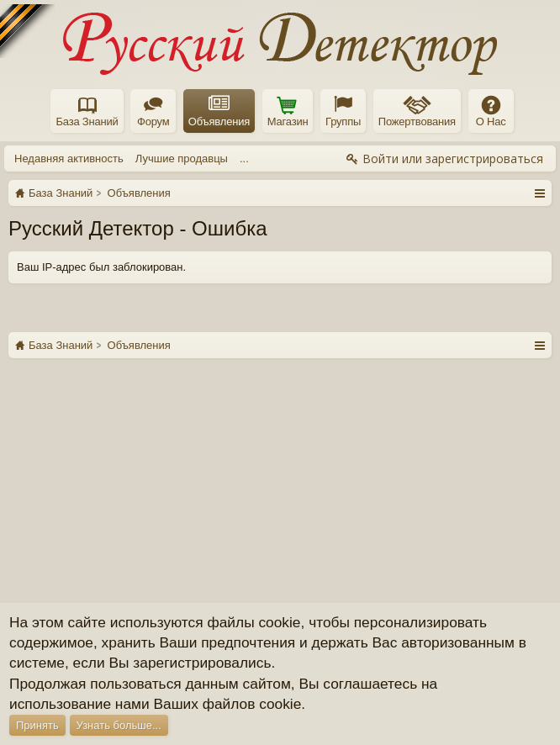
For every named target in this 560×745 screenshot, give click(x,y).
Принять (37, 725)
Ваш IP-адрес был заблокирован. (101, 267)
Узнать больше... (119, 725)
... (244, 159)
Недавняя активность (69, 159)
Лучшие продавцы (182, 159)
